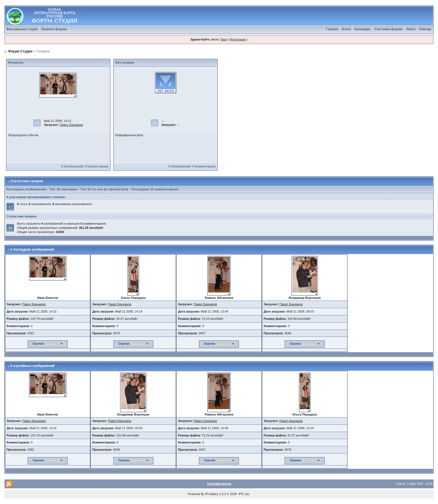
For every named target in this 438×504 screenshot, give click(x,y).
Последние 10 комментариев (155, 189)
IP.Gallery (212, 494)
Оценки (38, 344)
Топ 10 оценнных (64, 189)
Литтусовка (125, 63)
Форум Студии (20, 51)
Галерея (332, 29)
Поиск (411, 29)
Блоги (346, 29)
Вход (224, 39)
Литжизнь (16, 63)
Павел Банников (71, 125)
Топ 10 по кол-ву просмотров (104, 189)
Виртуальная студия (22, 29)
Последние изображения (27, 189)
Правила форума (54, 29)
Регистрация (238, 39)
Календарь (363, 29)
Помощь (425, 29)
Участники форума (389, 29)
